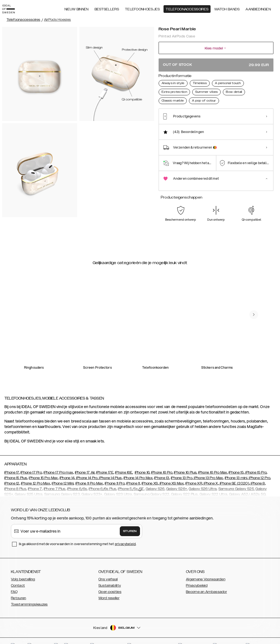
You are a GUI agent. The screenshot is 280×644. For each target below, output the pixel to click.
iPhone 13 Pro (182, 465)
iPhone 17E (105, 460)
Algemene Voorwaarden (206, 566)
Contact (18, 573)
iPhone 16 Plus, (186, 460)
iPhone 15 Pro (256, 460)
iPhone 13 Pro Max (208, 465)
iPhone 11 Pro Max (89, 471)
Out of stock (216, 65)
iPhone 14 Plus (110, 465)
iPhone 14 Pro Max (138, 465)
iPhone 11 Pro (115, 471)
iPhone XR (194, 471)
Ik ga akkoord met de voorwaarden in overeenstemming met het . (78, 531)
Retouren (18, 585)
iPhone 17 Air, (85, 460)
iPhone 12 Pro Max (36, 471)
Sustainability (110, 573)
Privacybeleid (197, 573)
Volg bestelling (23, 566)
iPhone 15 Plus (16, 465)
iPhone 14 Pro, (87, 465)
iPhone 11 (133, 471)
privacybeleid (125, 531)
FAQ (14, 579)
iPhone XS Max (171, 471)
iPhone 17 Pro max (58, 460)
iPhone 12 (12, 471)
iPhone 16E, (124, 460)
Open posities (110, 579)
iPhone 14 (67, 465)
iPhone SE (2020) (234, 471)
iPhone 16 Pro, (162, 460)
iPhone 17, (12, 460)
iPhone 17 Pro (31, 460)
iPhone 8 (257, 471)
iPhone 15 (236, 460)
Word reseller (109, 585)
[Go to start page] (13, 8)
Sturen (130, 518)
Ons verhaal (108, 566)
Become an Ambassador (206, 579)
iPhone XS (150, 471)
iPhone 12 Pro (259, 465)
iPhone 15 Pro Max (43, 465)
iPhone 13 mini (236, 465)
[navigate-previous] (254, 302)
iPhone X (211, 471)
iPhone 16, (143, 460)
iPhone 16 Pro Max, (213, 460)
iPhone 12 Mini (63, 471)
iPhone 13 (162, 465)
